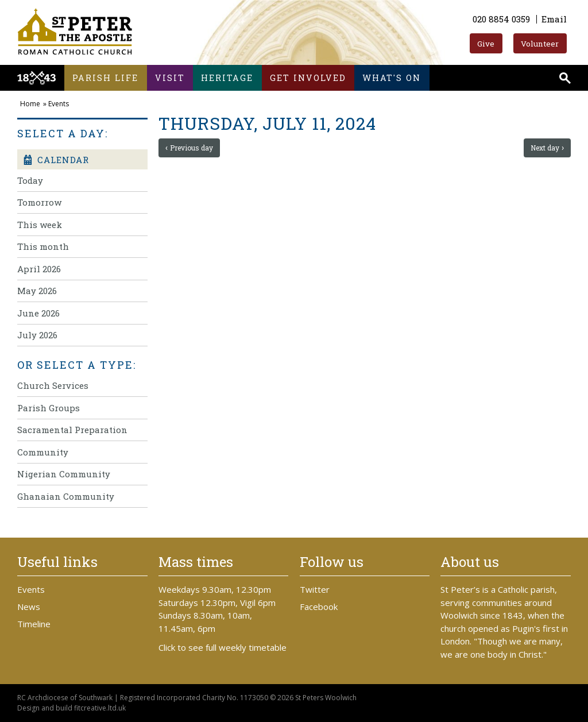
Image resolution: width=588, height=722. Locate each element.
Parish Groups (49, 408)
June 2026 (38, 313)
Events (59, 104)
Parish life (105, 78)
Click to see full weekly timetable (223, 647)
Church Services (53, 385)
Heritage (227, 78)
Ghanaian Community (66, 496)
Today (30, 180)
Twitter (315, 589)
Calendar (56, 160)
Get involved (308, 78)
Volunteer (540, 44)
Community (43, 452)
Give (486, 44)
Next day (545, 148)
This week (40, 225)
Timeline (34, 624)
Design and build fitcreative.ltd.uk (71, 708)
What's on (392, 78)
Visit (170, 78)
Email (554, 19)
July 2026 (37, 335)
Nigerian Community (64, 474)
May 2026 (37, 291)
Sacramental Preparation (72, 430)
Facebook (319, 607)
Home (30, 104)
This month (43, 246)
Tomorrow (39, 202)
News (29, 607)
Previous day (192, 148)
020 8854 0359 (501, 19)
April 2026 (39, 269)
